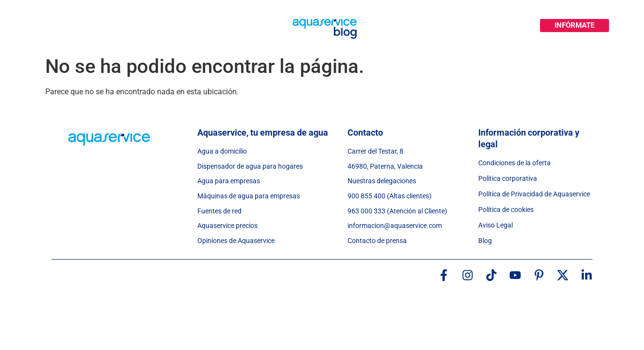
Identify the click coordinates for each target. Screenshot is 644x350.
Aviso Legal (496, 225)
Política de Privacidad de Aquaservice (534, 194)
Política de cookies (506, 210)
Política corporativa (508, 178)
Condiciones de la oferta (514, 163)
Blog (485, 241)
